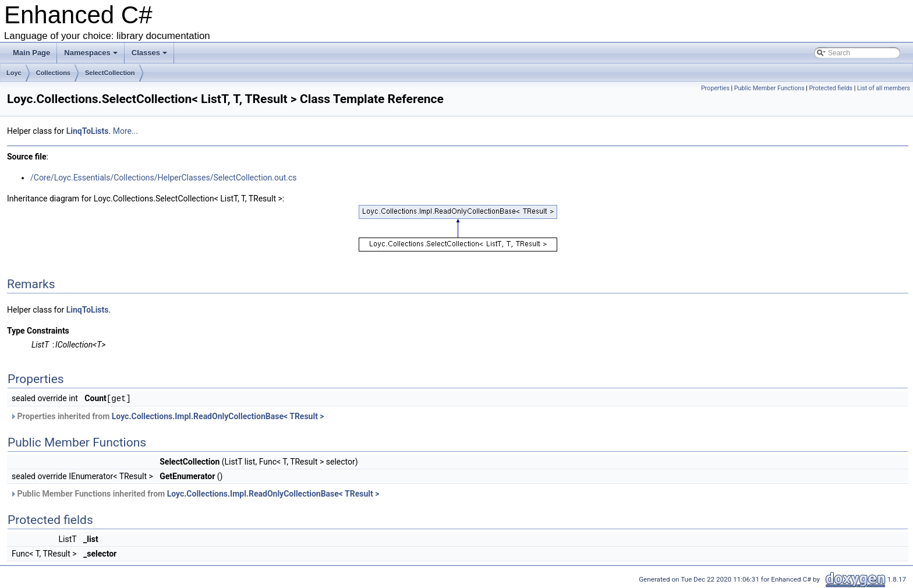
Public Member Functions (769, 88)
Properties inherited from (167, 416)
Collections (53, 73)
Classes (149, 53)
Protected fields (831, 88)
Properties (715, 88)
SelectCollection (110, 73)
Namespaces (91, 53)
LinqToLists (88, 131)
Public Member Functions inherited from (194, 493)
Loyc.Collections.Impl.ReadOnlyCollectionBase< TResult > (218, 416)
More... (125, 131)
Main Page (31, 53)
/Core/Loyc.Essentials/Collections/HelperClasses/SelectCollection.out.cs (164, 178)
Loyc (14, 73)
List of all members (884, 88)
